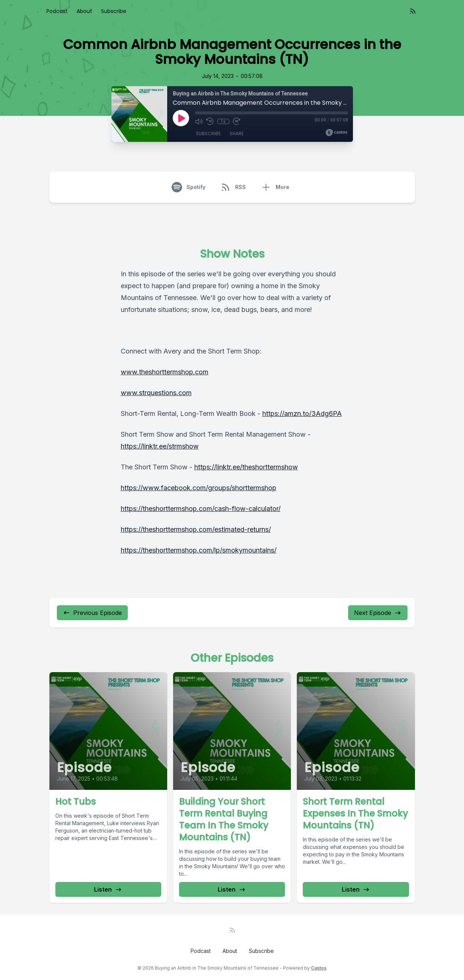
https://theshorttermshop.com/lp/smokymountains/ (199, 550)
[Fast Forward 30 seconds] (237, 121)
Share (237, 134)
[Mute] (199, 121)
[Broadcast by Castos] (336, 133)
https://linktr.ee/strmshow (160, 446)
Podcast (57, 11)
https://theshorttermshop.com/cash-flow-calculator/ (201, 509)
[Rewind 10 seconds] (210, 121)
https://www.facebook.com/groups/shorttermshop (199, 488)
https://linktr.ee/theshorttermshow (246, 467)
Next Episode (378, 613)
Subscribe (114, 11)
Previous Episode (92, 613)
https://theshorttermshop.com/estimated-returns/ (196, 529)
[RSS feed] (413, 11)
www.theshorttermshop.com (165, 372)
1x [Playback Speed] (223, 121)
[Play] (181, 118)
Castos (319, 968)
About (84, 11)
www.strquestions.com (156, 393)
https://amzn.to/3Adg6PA (302, 414)
